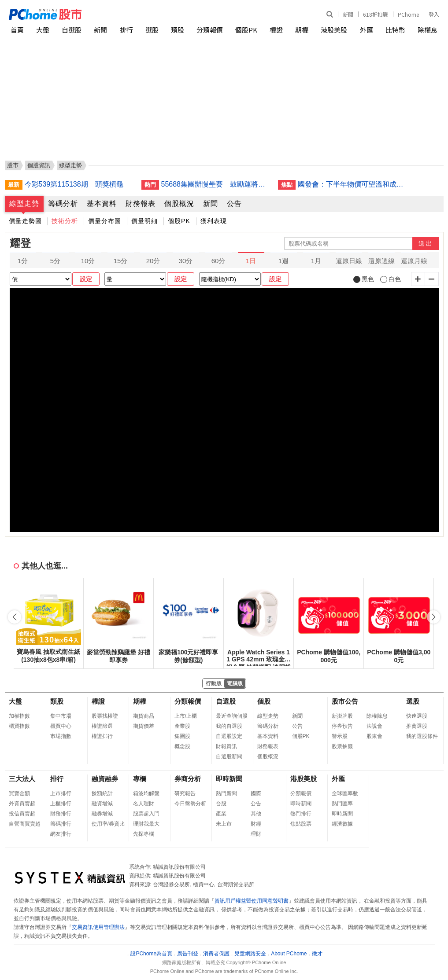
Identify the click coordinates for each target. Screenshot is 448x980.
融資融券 (105, 779)
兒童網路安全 (250, 954)
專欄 (140, 779)
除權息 (428, 30)
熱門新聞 (226, 793)
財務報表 (141, 204)
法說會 (374, 726)
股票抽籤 (342, 746)
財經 (256, 824)
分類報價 (210, 30)
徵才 (317, 954)
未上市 (224, 824)
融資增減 (102, 804)
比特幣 (395, 30)
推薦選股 (417, 726)
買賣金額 (19, 793)
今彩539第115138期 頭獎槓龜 (74, 184)
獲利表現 (214, 221)
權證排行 (102, 736)
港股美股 (334, 30)
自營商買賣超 (25, 824)
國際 (256, 793)
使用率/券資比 (108, 824)
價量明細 (144, 221)
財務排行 (61, 814)
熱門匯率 (342, 804)
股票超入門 (146, 814)
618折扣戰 (376, 14)
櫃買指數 (19, 726)
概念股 (182, 746)
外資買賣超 (22, 804)
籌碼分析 (63, 204)
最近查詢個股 (232, 716)
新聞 (348, 14)
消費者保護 (216, 954)
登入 (434, 14)
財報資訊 (226, 746)
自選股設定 (229, 736)
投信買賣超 (22, 814)
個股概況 (179, 204)
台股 (221, 804)
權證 (276, 30)
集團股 (182, 736)
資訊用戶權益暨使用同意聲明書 (252, 901)
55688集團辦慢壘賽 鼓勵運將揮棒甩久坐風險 (216, 184)
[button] (433, 617)
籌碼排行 (61, 824)
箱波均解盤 (146, 793)
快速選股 (417, 716)
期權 (302, 30)
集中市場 (61, 716)
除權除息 (377, 716)
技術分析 (65, 221)
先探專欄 (144, 834)
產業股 (182, 726)
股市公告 (345, 701)
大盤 (43, 30)
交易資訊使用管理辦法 (98, 927)
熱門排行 (301, 814)
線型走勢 (24, 204)
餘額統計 (102, 793)
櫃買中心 (61, 726)
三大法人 (22, 779)
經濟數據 (342, 824)
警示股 (340, 736)
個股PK (246, 30)
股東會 (374, 736)
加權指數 (19, 716)
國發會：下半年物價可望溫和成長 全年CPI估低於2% (353, 184)
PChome (408, 14)
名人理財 (144, 804)
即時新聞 (229, 779)
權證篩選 (102, 726)
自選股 (72, 30)
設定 (86, 279)
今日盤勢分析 (190, 804)
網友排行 (61, 834)
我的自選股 (229, 726)
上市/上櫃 (186, 716)
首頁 (17, 30)
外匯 (367, 30)
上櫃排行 (61, 804)
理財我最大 (146, 824)
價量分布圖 (105, 221)
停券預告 (342, 726)
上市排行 (61, 793)
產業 (221, 814)
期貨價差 (144, 726)
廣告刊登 (188, 954)
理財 (256, 834)
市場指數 (61, 736)
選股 (152, 30)
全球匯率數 (345, 793)
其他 (256, 814)
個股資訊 (39, 165)
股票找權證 (105, 716)
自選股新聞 (229, 756)
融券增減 (102, 814)
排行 (126, 30)
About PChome (289, 954)
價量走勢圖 (25, 221)
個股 (264, 701)
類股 (178, 30)
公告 (234, 204)
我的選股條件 (422, 736)
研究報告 (185, 793)
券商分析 (188, 779)
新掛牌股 (342, 716)
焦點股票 (301, 824)
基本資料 (102, 204)
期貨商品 (144, 716)
